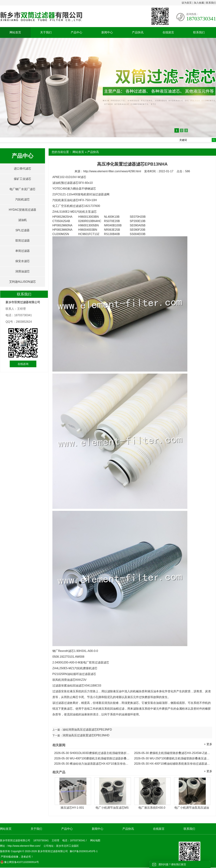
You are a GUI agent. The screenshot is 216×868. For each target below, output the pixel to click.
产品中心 (76, 32)
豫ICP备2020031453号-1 (83, 851)
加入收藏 (199, 3)
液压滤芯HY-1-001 (72, 808)
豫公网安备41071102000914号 (20, 862)
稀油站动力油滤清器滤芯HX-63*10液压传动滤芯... (92, 764)
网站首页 (15, 32)
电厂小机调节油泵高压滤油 (192, 808)
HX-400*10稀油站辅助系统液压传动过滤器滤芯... (172, 764)
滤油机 (22, 220)
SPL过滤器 (22, 230)
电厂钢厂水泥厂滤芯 (22, 189)
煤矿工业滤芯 (22, 179)
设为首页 (187, 3)
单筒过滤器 (22, 251)
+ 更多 (208, 744)
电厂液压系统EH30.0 (152, 808)
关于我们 (46, 32)
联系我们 (211, 3)
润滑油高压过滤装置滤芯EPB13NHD (86, 735)
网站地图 (95, 840)
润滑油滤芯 (22, 271)
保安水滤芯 (22, 261)
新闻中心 (107, 32)
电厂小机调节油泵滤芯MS (112, 808)
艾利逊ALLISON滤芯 (22, 282)
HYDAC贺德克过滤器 (22, 210)
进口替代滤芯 (22, 169)
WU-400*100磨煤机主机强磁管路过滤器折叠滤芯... (92, 758)
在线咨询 (23, 364)
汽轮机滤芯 (22, 199)
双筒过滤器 (22, 241)
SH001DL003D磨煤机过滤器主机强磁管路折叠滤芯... (92, 753)
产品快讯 (138, 32)
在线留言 (168, 32)
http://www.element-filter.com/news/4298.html (112, 171)
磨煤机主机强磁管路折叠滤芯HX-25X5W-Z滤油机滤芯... (172, 753)
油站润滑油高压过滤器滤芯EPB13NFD (87, 730)
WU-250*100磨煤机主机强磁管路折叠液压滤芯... (172, 758)
